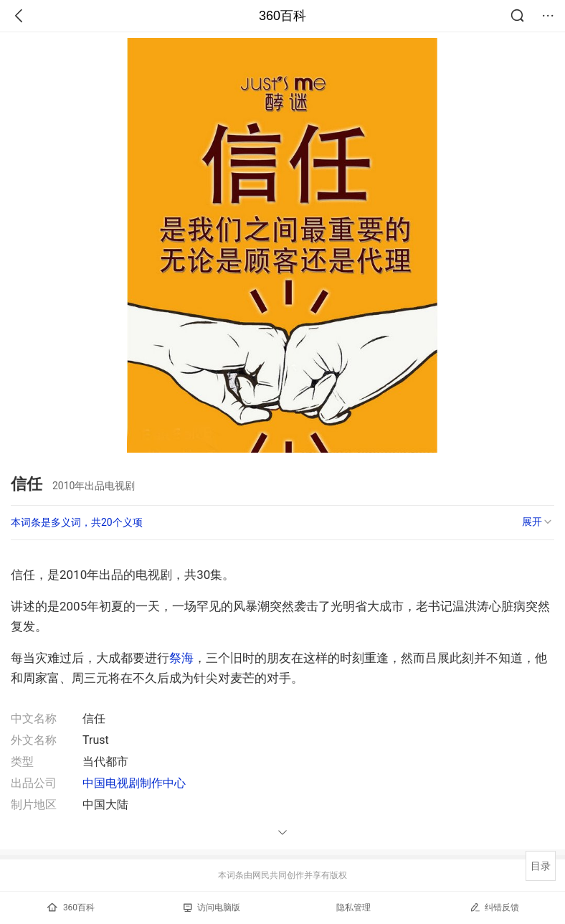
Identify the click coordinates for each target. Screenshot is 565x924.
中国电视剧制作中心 (134, 783)
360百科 (282, 16)
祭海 (181, 658)
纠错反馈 (494, 907)
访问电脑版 (212, 907)
